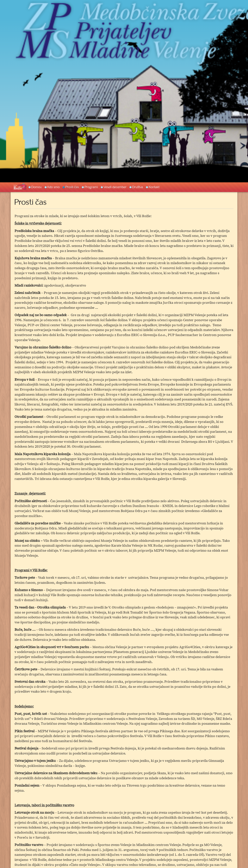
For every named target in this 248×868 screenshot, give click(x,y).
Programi (91, 187)
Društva (138, 187)
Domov (37, 187)
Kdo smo (54, 187)
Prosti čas (72, 187)
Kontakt (154, 187)
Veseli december (115, 187)
